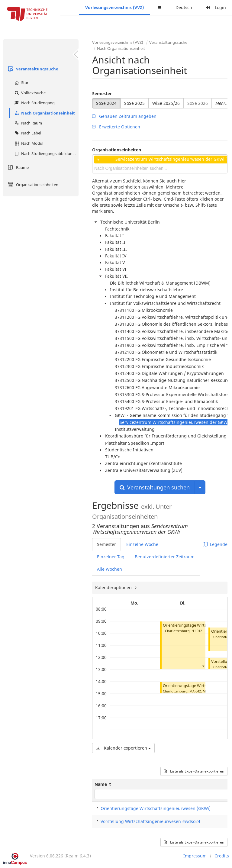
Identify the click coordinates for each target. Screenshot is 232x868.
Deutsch (184, 7)
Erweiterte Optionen (116, 127)
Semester (102, 94)
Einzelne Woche (142, 544)
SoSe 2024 (106, 103)
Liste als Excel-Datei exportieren (194, 771)
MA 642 (195, 691)
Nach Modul (28, 143)
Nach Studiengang (34, 103)
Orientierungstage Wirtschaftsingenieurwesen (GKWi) (156, 808)
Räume (17, 167)
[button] (203, 666)
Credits (222, 856)
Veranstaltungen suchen (155, 487)
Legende (215, 544)
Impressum (195, 856)
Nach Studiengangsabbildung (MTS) (46, 153)
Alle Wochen (110, 569)
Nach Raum (27, 123)
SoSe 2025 (134, 103)
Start (21, 82)
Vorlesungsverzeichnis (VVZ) (114, 7)
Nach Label (27, 133)
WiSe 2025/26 (166, 103)
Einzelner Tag (111, 557)
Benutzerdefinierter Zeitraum (165, 557)
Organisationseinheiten (32, 185)
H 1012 (197, 631)
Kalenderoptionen (114, 587)
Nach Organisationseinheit (44, 113)
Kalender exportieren (123, 748)
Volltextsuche (29, 93)
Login (215, 7)
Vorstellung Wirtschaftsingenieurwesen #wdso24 (150, 821)
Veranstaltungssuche (32, 69)
